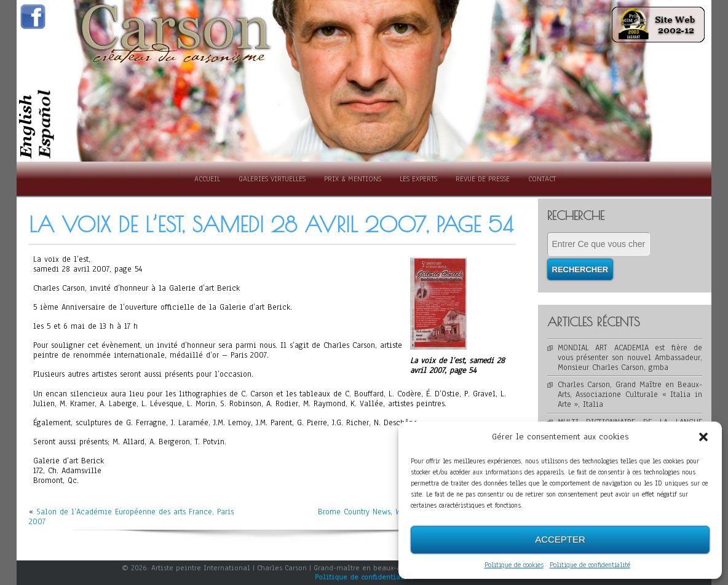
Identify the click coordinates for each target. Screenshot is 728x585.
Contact (542, 179)
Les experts (418, 179)
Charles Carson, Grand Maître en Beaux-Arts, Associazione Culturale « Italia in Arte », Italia (630, 395)
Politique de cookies (514, 565)
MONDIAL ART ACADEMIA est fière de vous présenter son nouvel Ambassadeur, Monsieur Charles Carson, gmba (630, 358)
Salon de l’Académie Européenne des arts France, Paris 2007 (131, 517)
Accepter (560, 539)
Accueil (207, 179)
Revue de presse (483, 179)
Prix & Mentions (353, 179)
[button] (703, 437)
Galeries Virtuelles (272, 179)
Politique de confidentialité (590, 565)
